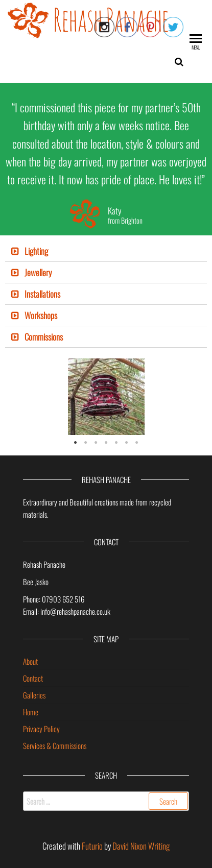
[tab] (106, 251)
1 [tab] (76, 443)
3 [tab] (96, 443)
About (30, 661)
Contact (33, 678)
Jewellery (38, 272)
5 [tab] (116, 443)
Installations (42, 294)
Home (31, 712)
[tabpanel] (106, 397)
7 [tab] (137, 443)
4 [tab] (106, 443)
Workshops (41, 315)
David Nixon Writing (141, 846)
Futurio (92, 846)
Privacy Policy (41, 729)
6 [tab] (127, 443)
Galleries (34, 695)
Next (192, 396)
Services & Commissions (55, 745)
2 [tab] (86, 443)
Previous (20, 396)
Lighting (36, 251)
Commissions (44, 337)
